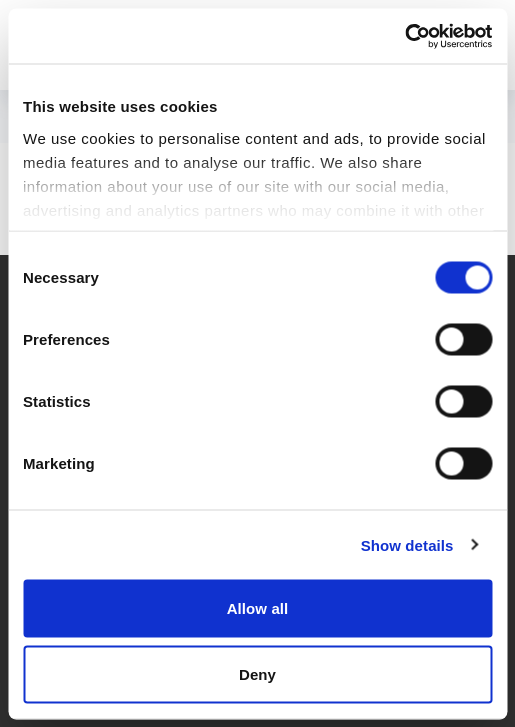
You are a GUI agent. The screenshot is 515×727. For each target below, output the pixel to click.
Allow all (258, 608)
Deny (257, 673)
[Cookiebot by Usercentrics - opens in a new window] (404, 36)
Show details (407, 544)
